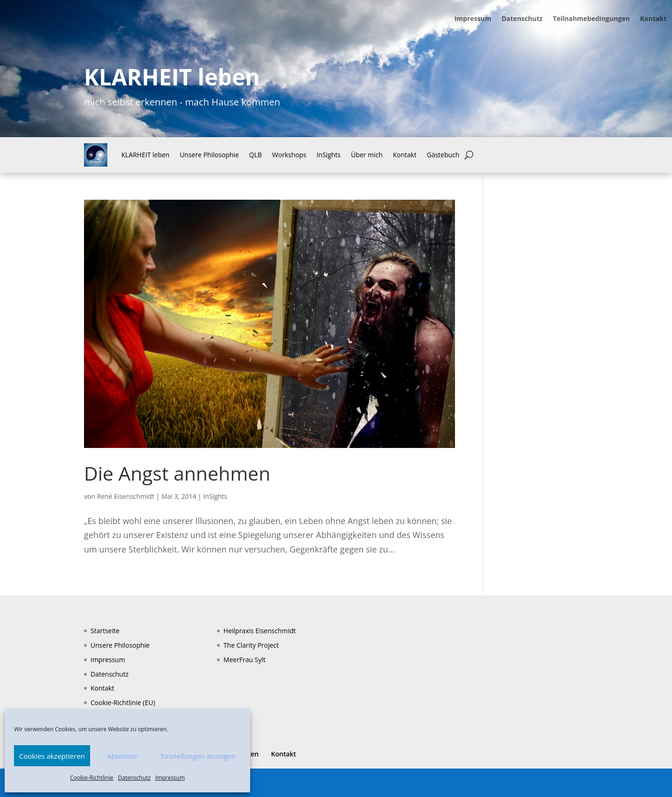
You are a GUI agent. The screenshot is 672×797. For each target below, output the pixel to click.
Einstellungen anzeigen (198, 756)
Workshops (289, 155)
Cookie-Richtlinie (92, 778)
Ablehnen (123, 756)
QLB (255, 155)
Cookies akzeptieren (52, 756)
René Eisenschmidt (126, 496)
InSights (329, 155)
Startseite (105, 631)
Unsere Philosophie (209, 155)
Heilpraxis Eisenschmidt (260, 631)
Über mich (367, 155)
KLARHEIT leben (145, 155)
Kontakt (653, 19)
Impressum (170, 778)
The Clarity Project (251, 645)
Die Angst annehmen (177, 473)
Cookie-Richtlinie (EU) (123, 703)
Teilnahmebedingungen (591, 19)
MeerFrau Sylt (245, 660)
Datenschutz (134, 778)
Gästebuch (443, 155)
